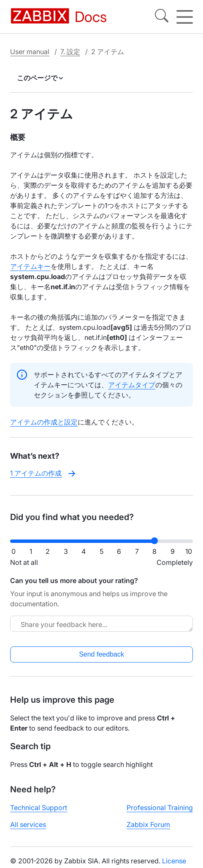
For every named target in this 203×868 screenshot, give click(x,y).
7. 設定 (70, 52)
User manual (30, 52)
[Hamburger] (185, 17)
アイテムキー (30, 266)
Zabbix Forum (148, 824)
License (174, 861)
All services (28, 824)
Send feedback (101, 654)
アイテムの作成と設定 (44, 422)
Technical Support (39, 808)
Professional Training (160, 808)
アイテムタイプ (132, 385)
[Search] (162, 17)
